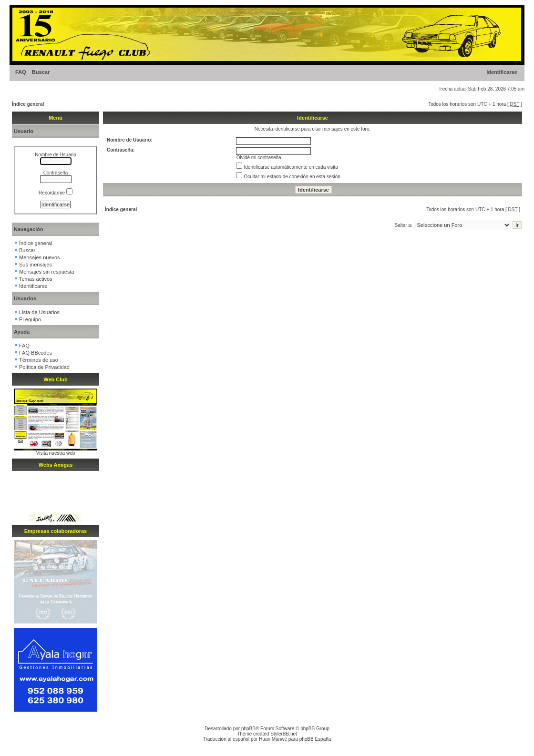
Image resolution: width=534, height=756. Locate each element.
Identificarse (502, 72)
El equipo (30, 319)
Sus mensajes (36, 265)
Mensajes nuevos (40, 257)
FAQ (21, 72)
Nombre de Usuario (56, 155)
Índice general (28, 104)
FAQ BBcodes (36, 353)
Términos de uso (39, 360)
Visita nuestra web (56, 453)
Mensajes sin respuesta (47, 272)
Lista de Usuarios (39, 312)
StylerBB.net (284, 734)
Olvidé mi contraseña (259, 158)
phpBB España (315, 739)
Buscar (41, 72)
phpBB (248, 729)
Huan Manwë (273, 739)
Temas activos (36, 279)
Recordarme (56, 193)
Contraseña (56, 173)
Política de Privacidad (44, 367)
